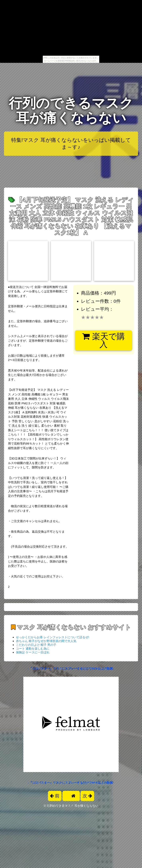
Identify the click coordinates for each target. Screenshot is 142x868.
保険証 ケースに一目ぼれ (33, 652)
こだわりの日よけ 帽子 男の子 (36, 645)
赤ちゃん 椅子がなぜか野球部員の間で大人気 (46, 641)
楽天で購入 (103, 340)
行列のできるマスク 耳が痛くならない (71, 110)
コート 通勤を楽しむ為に (33, 649)
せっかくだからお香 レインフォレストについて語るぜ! (53, 637)
